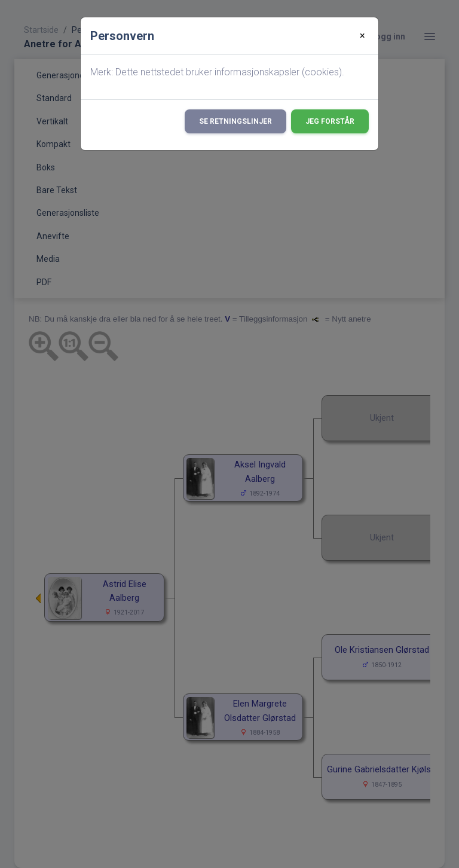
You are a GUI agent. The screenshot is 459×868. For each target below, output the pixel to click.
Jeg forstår (330, 121)
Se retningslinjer (235, 121)
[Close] (362, 36)
